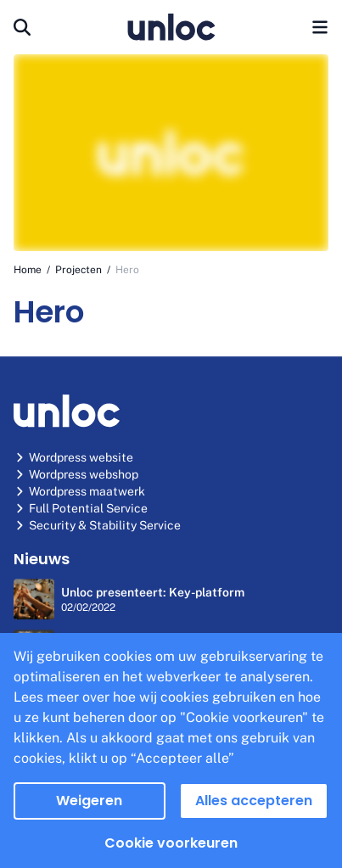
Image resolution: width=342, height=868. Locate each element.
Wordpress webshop (76, 474)
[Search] (22, 27)
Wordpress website (73, 457)
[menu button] (320, 27)
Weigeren (89, 801)
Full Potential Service (81, 508)
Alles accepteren (254, 801)
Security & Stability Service (97, 525)
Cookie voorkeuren (171, 843)
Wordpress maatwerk (79, 491)
